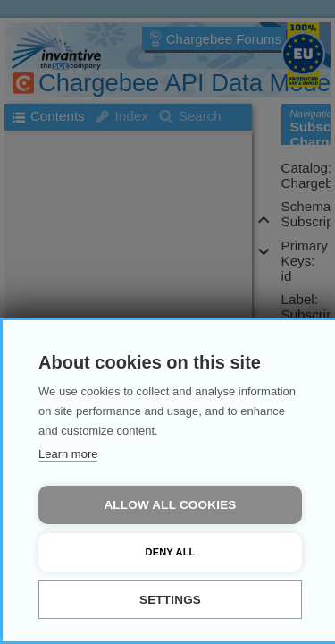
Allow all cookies (170, 505)
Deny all (171, 552)
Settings (170, 600)
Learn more (68, 454)
